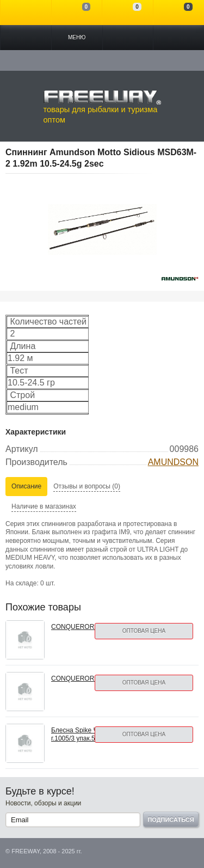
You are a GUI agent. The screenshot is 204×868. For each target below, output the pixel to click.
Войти (26, 13)
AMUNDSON (173, 462)
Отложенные (128, 13)
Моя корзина (179, 13)
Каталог (26, 38)
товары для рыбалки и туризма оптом (102, 107)
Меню (77, 37)
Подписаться (171, 820)
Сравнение (77, 13)
